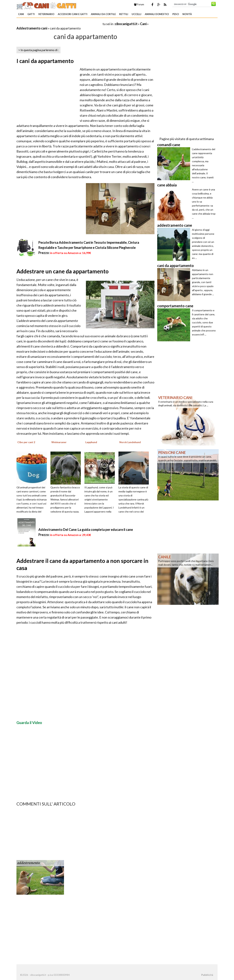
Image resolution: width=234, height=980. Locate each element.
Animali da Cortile (103, 14)
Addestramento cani (32, 28)
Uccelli (136, 14)
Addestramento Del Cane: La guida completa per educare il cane (86, 530)
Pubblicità (207, 975)
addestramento (29, 863)
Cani (21, 14)
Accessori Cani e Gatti (73, 14)
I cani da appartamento (45, 61)
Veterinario (46, 14)
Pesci (176, 14)
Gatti (31, 14)
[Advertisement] (59, 24)
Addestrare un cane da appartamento (63, 271)
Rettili (124, 14)
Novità (187, 14)
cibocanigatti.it (126, 24)
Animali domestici (157, 14)
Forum (139, 4)
